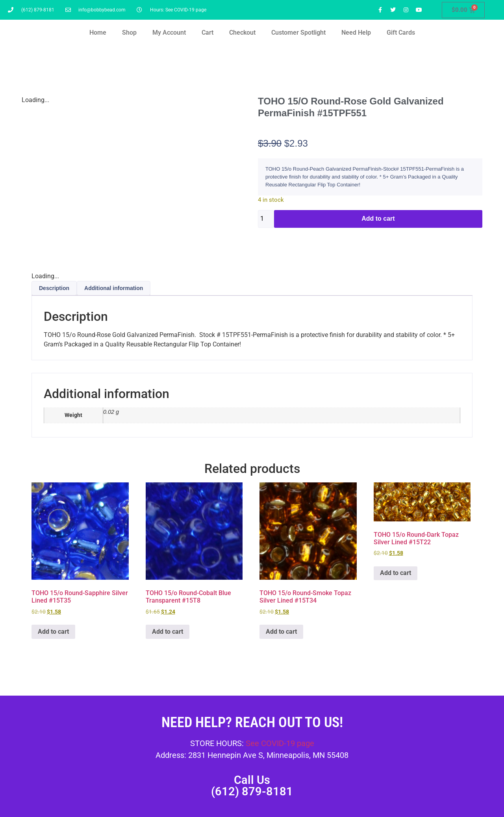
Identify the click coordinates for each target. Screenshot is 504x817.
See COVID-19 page (280, 743)
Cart (208, 33)
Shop (129, 33)
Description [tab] (54, 288)
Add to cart (378, 219)
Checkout (242, 33)
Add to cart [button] (53, 632)
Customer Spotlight (298, 33)
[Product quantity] (266, 219)
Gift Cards (401, 33)
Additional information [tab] (114, 288)
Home (98, 33)
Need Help (356, 33)
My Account (169, 33)
